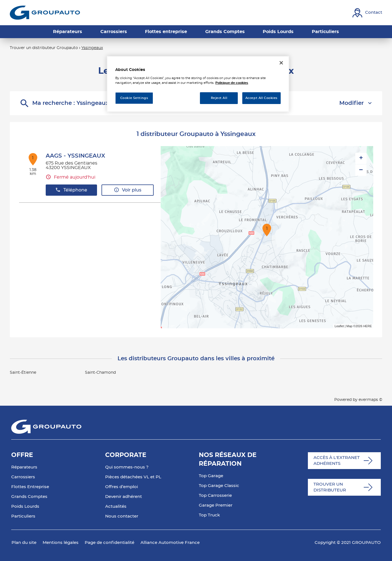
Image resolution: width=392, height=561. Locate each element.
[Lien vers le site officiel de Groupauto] (45, 13)
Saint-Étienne (23, 373)
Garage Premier (216, 505)
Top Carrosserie (215, 496)
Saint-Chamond (100, 373)
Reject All (219, 98)
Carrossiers (23, 477)
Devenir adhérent (124, 497)
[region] (198, 84)
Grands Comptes (29, 497)
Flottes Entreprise (30, 487)
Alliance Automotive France (170, 543)
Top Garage (211, 476)
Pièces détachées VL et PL (133, 477)
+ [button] (361, 158)
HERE (367, 326)
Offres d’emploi (122, 487)
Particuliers (23, 516)
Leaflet (339, 326)
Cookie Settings (134, 98)
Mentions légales (61, 543)
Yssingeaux (92, 48)
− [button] (361, 170)
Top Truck (209, 515)
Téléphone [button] (71, 190)
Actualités (116, 506)
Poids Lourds (25, 506)
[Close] (281, 63)
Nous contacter (122, 516)
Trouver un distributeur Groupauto (44, 48)
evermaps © (370, 400)
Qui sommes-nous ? (127, 467)
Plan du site (24, 543)
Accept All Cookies (261, 98)
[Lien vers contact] (367, 13)
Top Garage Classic (219, 486)
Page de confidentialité (109, 543)
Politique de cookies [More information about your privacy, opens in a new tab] (232, 83)
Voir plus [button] (128, 190)
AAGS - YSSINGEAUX (75, 156)
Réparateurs (24, 467)
